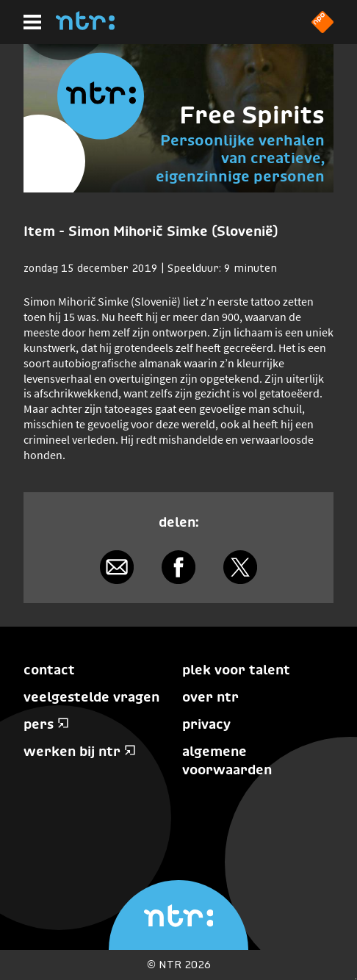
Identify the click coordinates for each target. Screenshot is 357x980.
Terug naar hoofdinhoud (356, 979)
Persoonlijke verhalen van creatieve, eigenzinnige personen (240, 158)
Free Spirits (252, 115)
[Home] (85, 26)
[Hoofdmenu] (32, 22)
